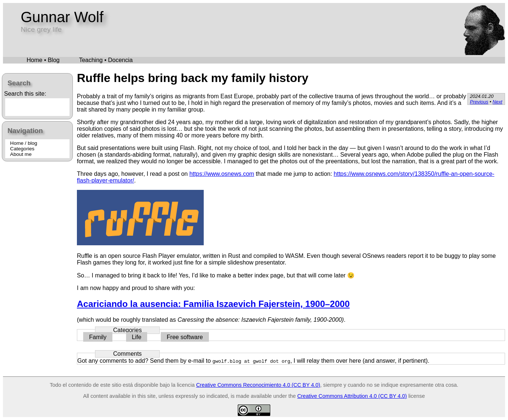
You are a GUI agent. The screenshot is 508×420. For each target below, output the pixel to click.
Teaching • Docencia (106, 60)
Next (497, 102)
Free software (185, 337)
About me (21, 154)
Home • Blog (43, 60)
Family (98, 337)
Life (137, 337)
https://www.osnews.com (222, 174)
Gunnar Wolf (62, 17)
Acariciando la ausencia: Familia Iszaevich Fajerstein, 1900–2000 (213, 304)
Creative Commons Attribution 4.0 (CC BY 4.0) (352, 396)
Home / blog (23, 143)
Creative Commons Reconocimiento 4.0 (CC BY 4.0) (258, 385)
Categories (22, 149)
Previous (479, 102)
